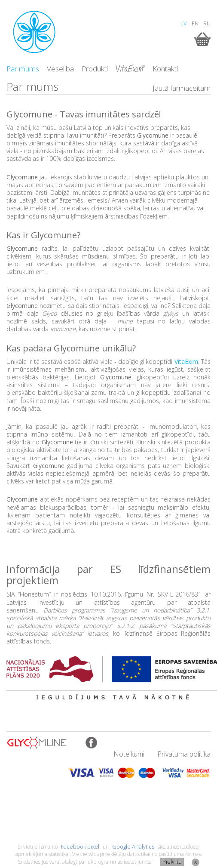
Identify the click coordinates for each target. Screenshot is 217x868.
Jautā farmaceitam (182, 88)
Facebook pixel (80, 846)
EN (195, 23)
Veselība (60, 69)
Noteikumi (129, 754)
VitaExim (186, 362)
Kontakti (165, 69)
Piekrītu (172, 862)
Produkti (95, 69)
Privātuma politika (184, 754)
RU (207, 23)
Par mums (23, 69)
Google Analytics (133, 846)
